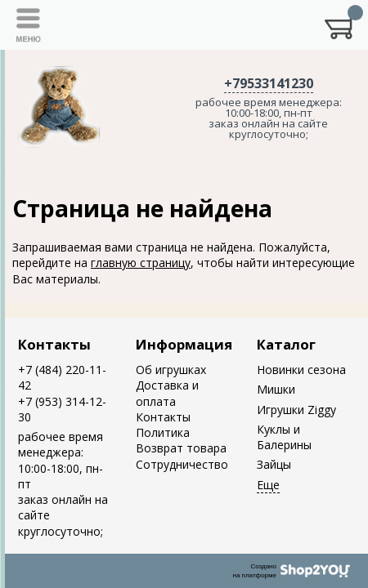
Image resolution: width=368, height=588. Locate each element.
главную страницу (141, 263)
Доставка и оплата (167, 393)
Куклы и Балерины (284, 437)
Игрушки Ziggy (296, 410)
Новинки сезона (301, 370)
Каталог (286, 344)
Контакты (54, 344)
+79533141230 (269, 83)
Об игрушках (171, 370)
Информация (184, 344)
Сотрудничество (182, 464)
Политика (163, 432)
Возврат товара (181, 448)
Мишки (276, 389)
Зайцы (274, 464)
